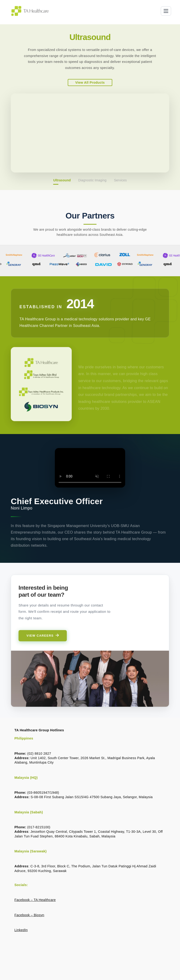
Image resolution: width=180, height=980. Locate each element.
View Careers (43, 642)
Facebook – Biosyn (29, 915)
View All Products (90, 83)
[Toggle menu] (166, 11)
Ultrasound (62, 180)
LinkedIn (21, 930)
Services (120, 180)
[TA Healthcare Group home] (30, 11)
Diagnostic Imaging (92, 180)
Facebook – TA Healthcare (35, 900)
